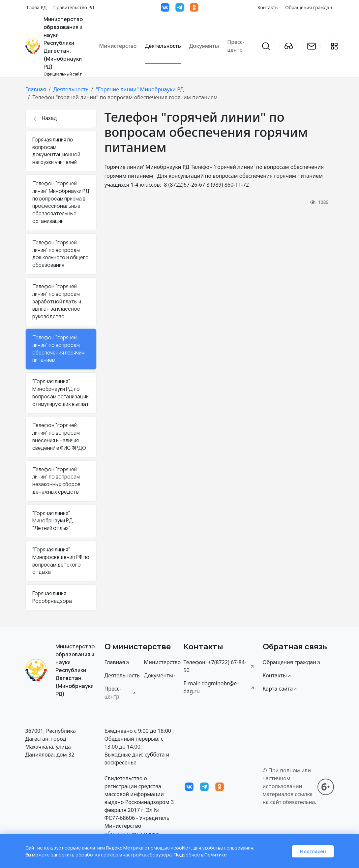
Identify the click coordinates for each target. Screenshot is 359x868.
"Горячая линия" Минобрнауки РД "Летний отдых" (53, 521)
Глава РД (37, 7)
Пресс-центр (236, 46)
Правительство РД (74, 7)
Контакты (268, 7)
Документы (204, 46)
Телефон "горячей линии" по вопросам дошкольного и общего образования (60, 254)
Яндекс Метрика (125, 848)
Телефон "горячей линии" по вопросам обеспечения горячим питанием (59, 349)
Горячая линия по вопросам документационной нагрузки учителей (56, 151)
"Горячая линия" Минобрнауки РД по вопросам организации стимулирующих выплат (61, 393)
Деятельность (163, 46)
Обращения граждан (309, 7)
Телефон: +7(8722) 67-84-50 (219, 666)
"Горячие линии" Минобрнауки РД (140, 89)
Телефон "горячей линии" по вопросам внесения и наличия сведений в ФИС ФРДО (59, 436)
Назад (45, 118)
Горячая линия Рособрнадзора (52, 597)
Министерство (118, 46)
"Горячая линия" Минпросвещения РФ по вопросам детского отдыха (61, 561)
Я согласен (313, 851)
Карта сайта (280, 689)
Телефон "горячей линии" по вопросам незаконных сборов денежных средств (56, 481)
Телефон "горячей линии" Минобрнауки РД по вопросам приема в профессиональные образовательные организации (61, 202)
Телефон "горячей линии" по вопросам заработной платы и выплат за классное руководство (57, 301)
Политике (216, 855)
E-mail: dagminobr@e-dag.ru (219, 687)
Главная (36, 89)
